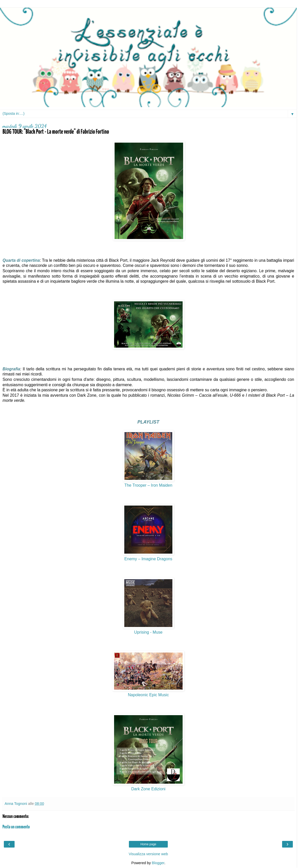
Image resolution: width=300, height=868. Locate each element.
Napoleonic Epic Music (148, 695)
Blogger (158, 863)
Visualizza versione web (148, 854)
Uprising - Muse (148, 632)
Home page (148, 844)
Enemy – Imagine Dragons (148, 559)
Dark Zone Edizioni (148, 789)
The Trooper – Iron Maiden (148, 485)
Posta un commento (16, 827)
